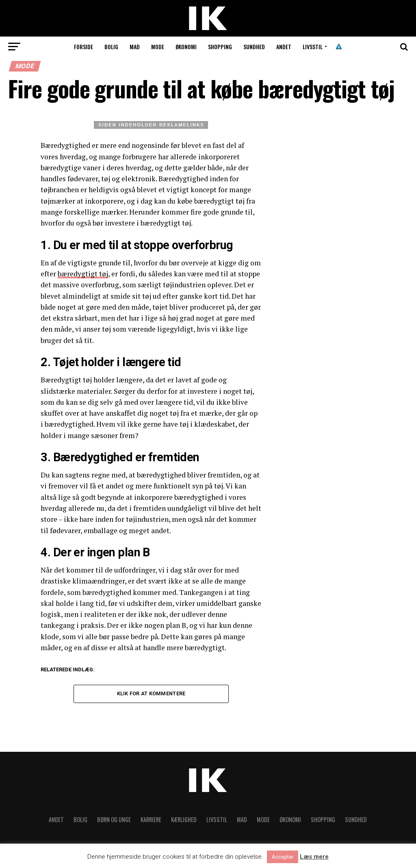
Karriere (151, 819)
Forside (83, 47)
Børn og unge (114, 819)
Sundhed (254, 47)
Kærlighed (184, 819)
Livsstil (313, 47)
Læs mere (314, 857)
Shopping (220, 47)
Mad (135, 47)
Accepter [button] (283, 857)
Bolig (111, 47)
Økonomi (186, 47)
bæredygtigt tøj (83, 274)
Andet (284, 47)
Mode (158, 47)
